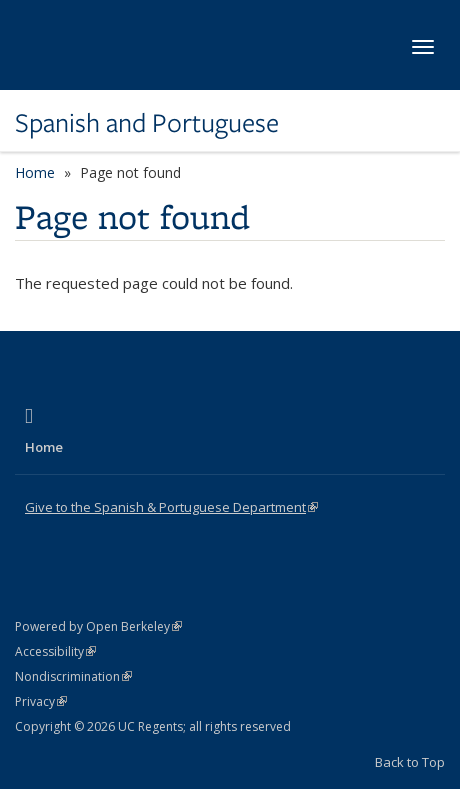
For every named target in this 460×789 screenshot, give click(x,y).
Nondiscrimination (73, 676)
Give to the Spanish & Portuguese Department (171, 507)
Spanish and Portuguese (147, 123)
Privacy (41, 701)
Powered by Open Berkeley (98, 626)
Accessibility (55, 651)
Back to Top (410, 762)
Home (35, 172)
